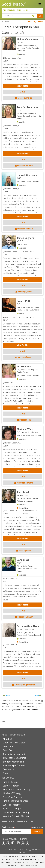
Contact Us (9, 769)
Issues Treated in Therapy (16, 812)
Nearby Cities (36, 22)
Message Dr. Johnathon (24, 685)
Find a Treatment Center (15, 801)
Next (37, 695)
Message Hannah (24, 229)
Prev (8, 695)
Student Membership (14, 762)
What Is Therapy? (12, 805)
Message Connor (24, 617)
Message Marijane (24, 483)
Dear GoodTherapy (13, 797)
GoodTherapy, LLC (28, 850)
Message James (24, 292)
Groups (7, 773)
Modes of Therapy (12, 793)
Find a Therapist (11, 782)
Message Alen (24, 551)
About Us (7, 739)
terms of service (33, 710)
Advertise (8, 746)
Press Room (9, 750)
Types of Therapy (12, 808)
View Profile (22, 86)
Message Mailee (24, 98)
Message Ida (24, 420)
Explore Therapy (11, 786)
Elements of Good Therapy (17, 790)
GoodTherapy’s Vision (14, 743)
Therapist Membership (14, 754)
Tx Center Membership (14, 758)
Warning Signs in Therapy (16, 816)
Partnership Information (15, 765)
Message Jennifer (24, 166)
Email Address (9, 827)
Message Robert (24, 357)
